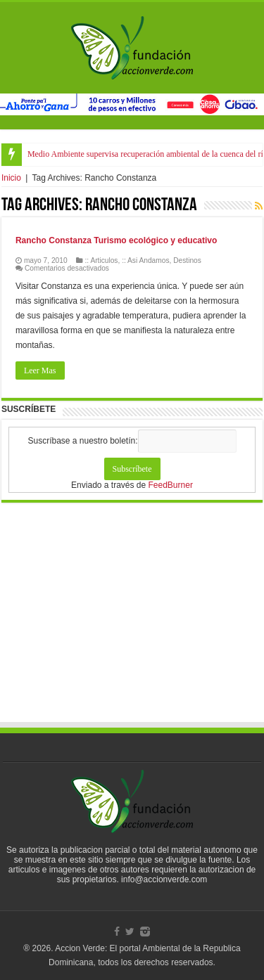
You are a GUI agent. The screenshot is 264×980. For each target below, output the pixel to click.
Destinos (187, 260)
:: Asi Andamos (145, 260)
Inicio (11, 178)
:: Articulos (101, 260)
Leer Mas (40, 370)
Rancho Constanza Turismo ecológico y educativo (117, 240)
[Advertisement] (132, 626)
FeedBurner (171, 485)
